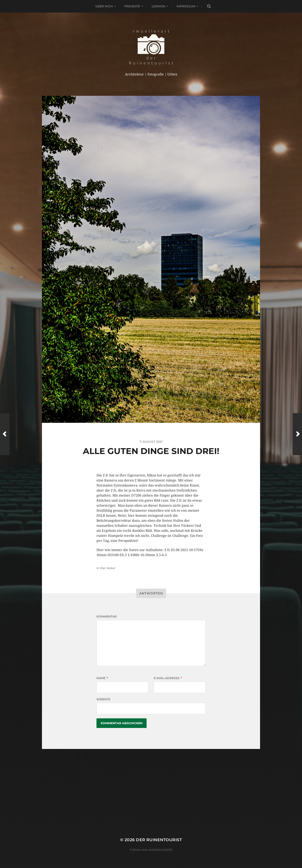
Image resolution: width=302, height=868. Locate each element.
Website (103, 699)
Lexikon (158, 6)
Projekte (132, 6)
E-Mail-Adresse (168, 678)
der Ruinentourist (159, 840)
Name (102, 678)
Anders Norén (161, 850)
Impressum (186, 6)
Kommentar (107, 616)
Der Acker (108, 568)
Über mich (104, 6)
